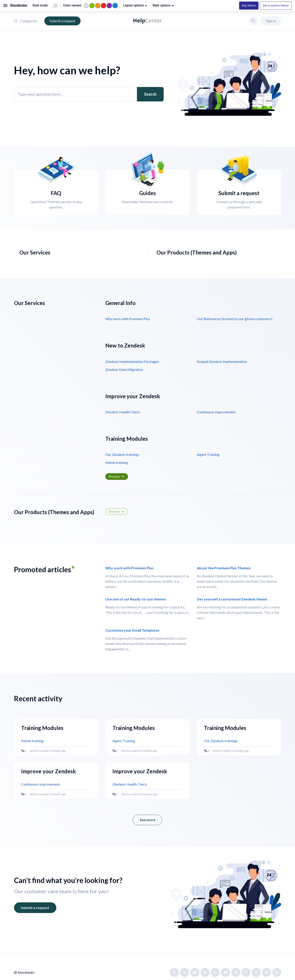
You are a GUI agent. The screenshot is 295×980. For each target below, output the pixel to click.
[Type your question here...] (89, 94)
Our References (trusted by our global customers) (235, 319)
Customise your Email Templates (132, 630)
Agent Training (208, 454)
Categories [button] (26, 21)
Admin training (117, 462)
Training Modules (42, 728)
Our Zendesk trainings (122, 454)
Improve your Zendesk (49, 771)
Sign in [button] (271, 21)
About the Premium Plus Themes (224, 568)
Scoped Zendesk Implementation (222, 361)
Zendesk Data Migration (124, 369)
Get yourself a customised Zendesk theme (232, 599)
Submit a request (62, 21)
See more (151, 821)
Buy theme (249, 5)
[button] (253, 21)
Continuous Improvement (216, 412)
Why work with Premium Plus (128, 319)
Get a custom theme (276, 5)
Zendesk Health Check (123, 412)
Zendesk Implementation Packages (132, 361)
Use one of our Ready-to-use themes (136, 599)
